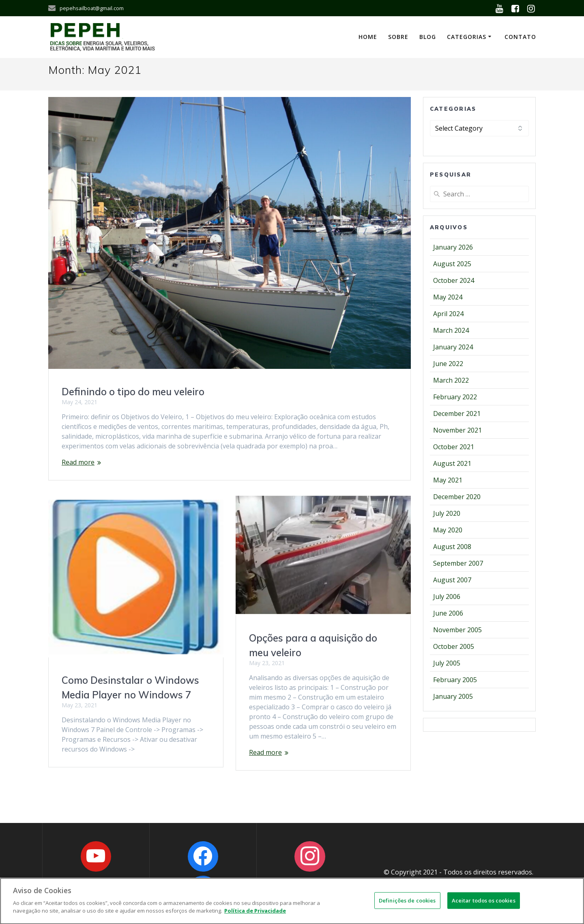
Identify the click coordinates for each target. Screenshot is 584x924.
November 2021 (457, 430)
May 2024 (448, 297)
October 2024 (454, 280)
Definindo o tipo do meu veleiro (133, 392)
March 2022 (451, 380)
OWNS (493, 882)
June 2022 (448, 364)
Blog (428, 37)
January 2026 (453, 247)
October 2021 (454, 447)
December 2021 (457, 414)
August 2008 (452, 547)
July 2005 (447, 663)
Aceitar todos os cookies (484, 905)
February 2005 (455, 680)
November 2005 (457, 630)
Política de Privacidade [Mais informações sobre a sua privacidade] (255, 915)
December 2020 (457, 497)
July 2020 (447, 513)
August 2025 (452, 264)
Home (368, 37)
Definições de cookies (407, 905)
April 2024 (448, 314)
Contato (520, 37)
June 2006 (448, 613)
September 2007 (458, 563)
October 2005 (454, 646)
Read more (78, 462)
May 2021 (448, 480)
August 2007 (452, 580)
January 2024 (453, 347)
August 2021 (452, 463)
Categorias (467, 37)
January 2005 (453, 696)
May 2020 (448, 530)
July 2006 (447, 597)
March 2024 (451, 330)
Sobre (398, 37)
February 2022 (455, 397)
